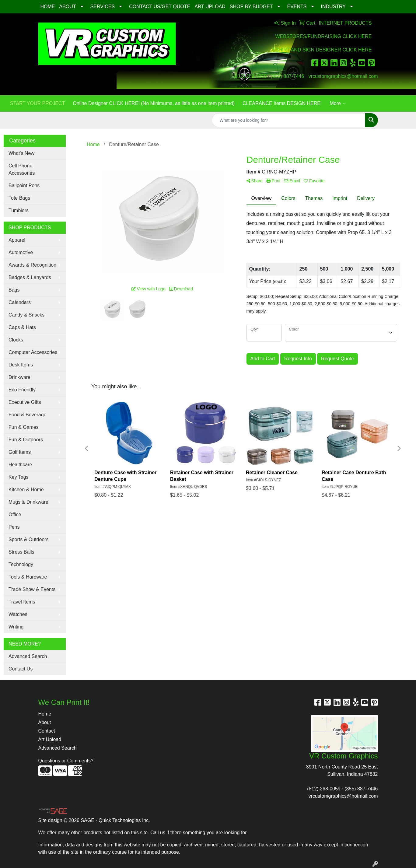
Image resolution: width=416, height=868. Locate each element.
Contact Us (21, 669)
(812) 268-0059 (250, 76)
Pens (14, 527)
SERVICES (103, 7)
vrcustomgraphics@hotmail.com (343, 76)
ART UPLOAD (210, 7)
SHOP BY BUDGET (251, 7)
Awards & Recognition (32, 265)
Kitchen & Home (26, 490)
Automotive (21, 252)
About (45, 722)
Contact (47, 731)
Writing (16, 627)
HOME (48, 7)
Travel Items (22, 602)
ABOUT (68, 7)
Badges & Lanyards (30, 277)
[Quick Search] (288, 120)
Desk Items (21, 365)
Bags (14, 290)
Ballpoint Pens (24, 185)
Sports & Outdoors (29, 539)
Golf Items (20, 452)
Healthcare (20, 465)
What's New (21, 153)
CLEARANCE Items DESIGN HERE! (282, 103)
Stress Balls (21, 552)
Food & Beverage (28, 415)
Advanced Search (28, 656)
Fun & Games (24, 427)
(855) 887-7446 (287, 76)
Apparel (17, 240)
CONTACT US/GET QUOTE (160, 7)
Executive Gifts (25, 402)
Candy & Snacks (26, 315)
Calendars (20, 302)
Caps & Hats (22, 327)
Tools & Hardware (28, 577)
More (338, 103)
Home (45, 714)
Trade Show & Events (32, 589)
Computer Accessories (33, 352)
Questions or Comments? (66, 761)
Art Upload (50, 739)
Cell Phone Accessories (22, 169)
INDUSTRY (334, 7)
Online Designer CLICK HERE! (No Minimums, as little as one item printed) (154, 103)
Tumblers (19, 210)
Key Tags (19, 477)
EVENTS (297, 7)
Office (15, 514)
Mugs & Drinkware (28, 502)
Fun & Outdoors (26, 440)
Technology (21, 564)
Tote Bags (19, 198)
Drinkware (19, 377)
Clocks (16, 340)
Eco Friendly (22, 390)
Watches (18, 614)
